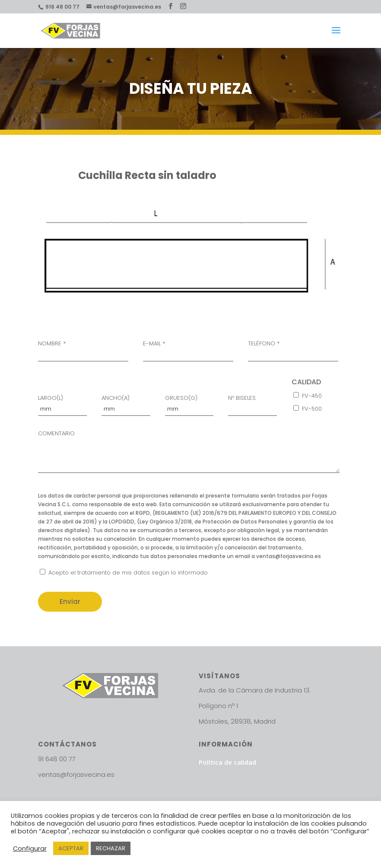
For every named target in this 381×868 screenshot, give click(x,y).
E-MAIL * (188, 349)
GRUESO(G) (189, 404)
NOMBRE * (83, 349)
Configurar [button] (30, 849)
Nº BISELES (252, 404)
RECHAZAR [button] (111, 848)
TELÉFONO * (293, 349)
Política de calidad (227, 762)
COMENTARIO (189, 453)
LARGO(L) (62, 404)
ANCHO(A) (126, 404)
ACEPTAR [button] (71, 848)
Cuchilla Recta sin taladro (147, 175)
